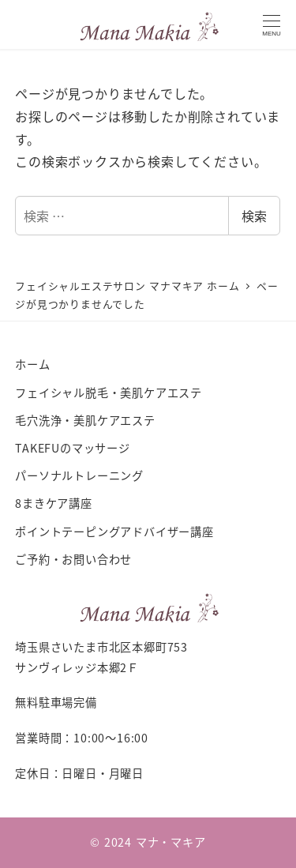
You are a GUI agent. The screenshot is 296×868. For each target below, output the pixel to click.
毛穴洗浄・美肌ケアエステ (85, 420)
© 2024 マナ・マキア (148, 842)
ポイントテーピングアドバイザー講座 (114, 532)
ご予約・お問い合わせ (73, 559)
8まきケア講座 (54, 503)
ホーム (32, 364)
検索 (254, 216)
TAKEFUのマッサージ (73, 448)
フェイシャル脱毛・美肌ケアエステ (109, 393)
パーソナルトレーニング (79, 475)
